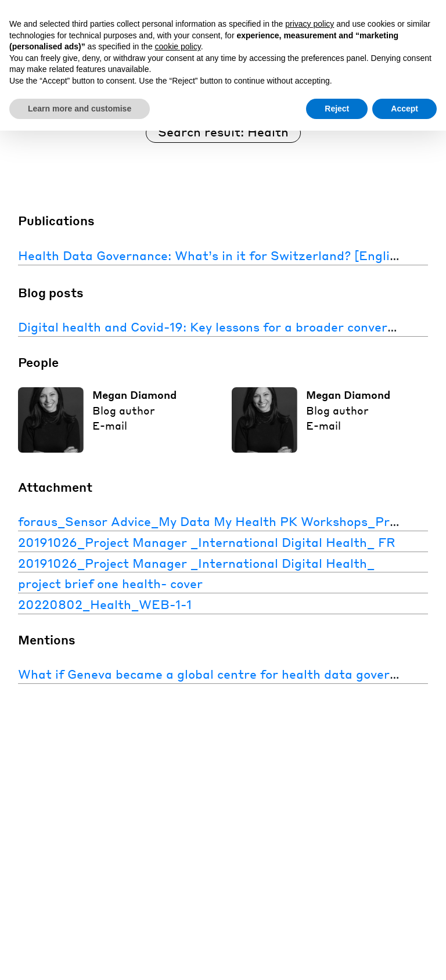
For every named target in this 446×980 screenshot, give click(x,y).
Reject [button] (337, 109)
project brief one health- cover (110, 583)
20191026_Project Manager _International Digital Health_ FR (207, 542)
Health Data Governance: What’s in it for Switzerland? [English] (213, 255)
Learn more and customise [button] (80, 109)
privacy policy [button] (310, 24)
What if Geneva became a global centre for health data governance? (225, 674)
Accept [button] (404, 109)
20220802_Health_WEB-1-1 (105, 604)
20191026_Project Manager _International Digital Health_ (196, 563)
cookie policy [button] (178, 46)
